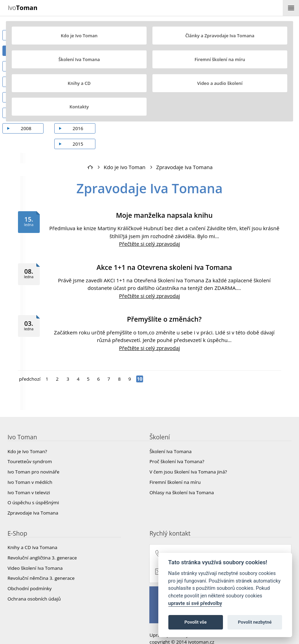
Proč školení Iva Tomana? (177, 450)
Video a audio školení (220, 83)
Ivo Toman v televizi (29, 480)
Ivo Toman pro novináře (34, 460)
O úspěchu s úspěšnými (33, 490)
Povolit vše (196, 622)
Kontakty (79, 107)
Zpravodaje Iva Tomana (184, 155)
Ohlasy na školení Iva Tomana (182, 480)
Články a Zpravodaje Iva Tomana (220, 36)
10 (140, 367)
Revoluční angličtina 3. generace (42, 546)
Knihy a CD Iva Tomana (32, 536)
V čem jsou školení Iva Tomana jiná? (188, 460)
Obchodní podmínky (30, 576)
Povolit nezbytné (255, 622)
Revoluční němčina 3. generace (41, 566)
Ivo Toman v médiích (30, 470)
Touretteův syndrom (30, 450)
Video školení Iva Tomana (35, 556)
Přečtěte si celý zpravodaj (149, 232)
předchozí (30, 367)
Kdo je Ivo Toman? (27, 439)
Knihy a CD (79, 83)
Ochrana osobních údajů (34, 587)
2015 (82, 132)
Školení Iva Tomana (79, 59)
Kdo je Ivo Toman (79, 36)
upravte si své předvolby (195, 603)
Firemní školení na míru (220, 59)
